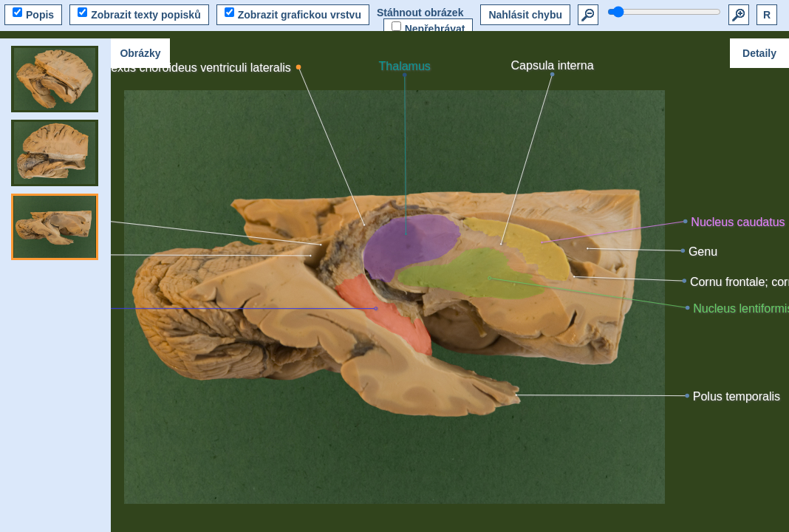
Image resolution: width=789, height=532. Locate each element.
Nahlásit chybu (525, 15)
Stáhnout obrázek (420, 13)
